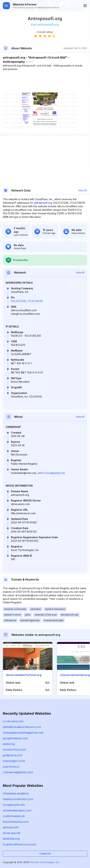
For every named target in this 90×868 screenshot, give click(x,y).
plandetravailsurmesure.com (22, 727)
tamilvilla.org (11, 839)
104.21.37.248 (19, 301)
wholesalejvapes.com (17, 810)
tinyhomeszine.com (16, 822)
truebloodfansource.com (19, 844)
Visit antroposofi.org (45, 24)
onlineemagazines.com (18, 772)
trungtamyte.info (14, 805)
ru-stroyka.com (13, 721)
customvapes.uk (14, 816)
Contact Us (45, 854)
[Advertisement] (45, 82)
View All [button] (82, 190)
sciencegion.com (14, 761)
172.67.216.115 (35, 301)
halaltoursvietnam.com (18, 799)
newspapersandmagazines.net (23, 733)
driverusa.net (12, 833)
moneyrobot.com (14, 750)
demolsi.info (11, 827)
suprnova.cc (11, 767)
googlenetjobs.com (15, 738)
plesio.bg (9, 744)
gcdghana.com (13, 755)
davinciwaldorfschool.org (24, 675)
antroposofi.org (43, 203)
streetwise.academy (16, 793)
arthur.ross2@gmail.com (51, 473)
